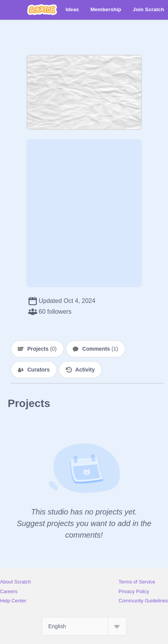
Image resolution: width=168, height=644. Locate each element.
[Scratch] (42, 10)
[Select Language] (84, 626)
